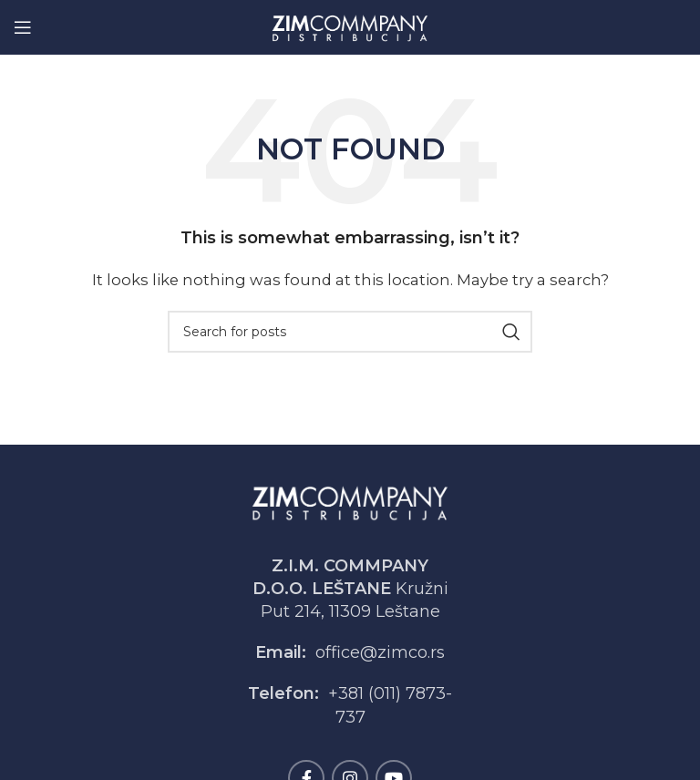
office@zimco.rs (380, 652)
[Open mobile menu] (23, 27)
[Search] (350, 332)
